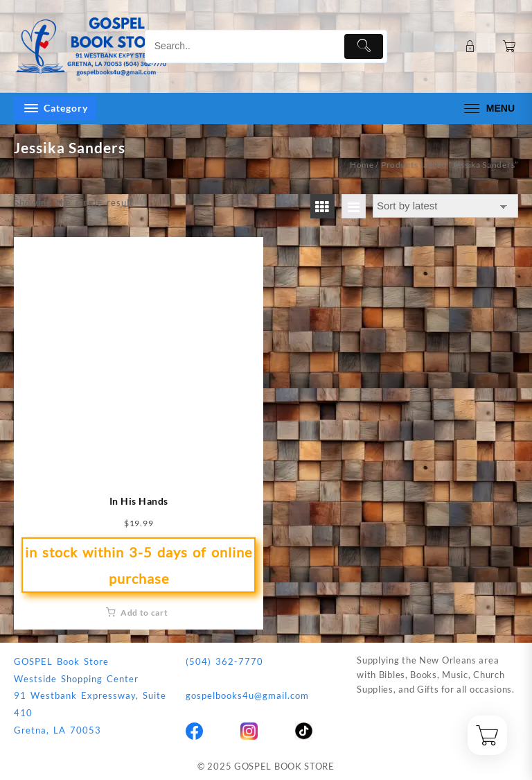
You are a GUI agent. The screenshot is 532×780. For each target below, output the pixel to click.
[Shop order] (445, 206)
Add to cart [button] (144, 613)
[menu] (488, 109)
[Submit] (364, 46)
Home (362, 165)
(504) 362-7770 (224, 661)
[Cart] (509, 46)
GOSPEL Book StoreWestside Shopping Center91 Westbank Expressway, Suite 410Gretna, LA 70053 (90, 696)
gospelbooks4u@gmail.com (247, 695)
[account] (456, 46)
